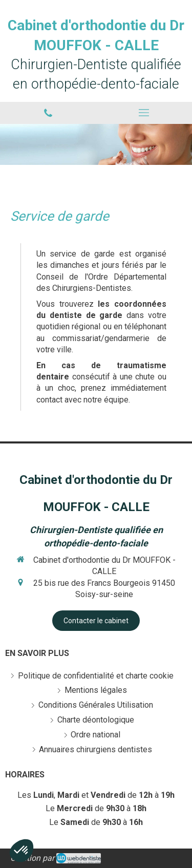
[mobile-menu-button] (144, 113)
